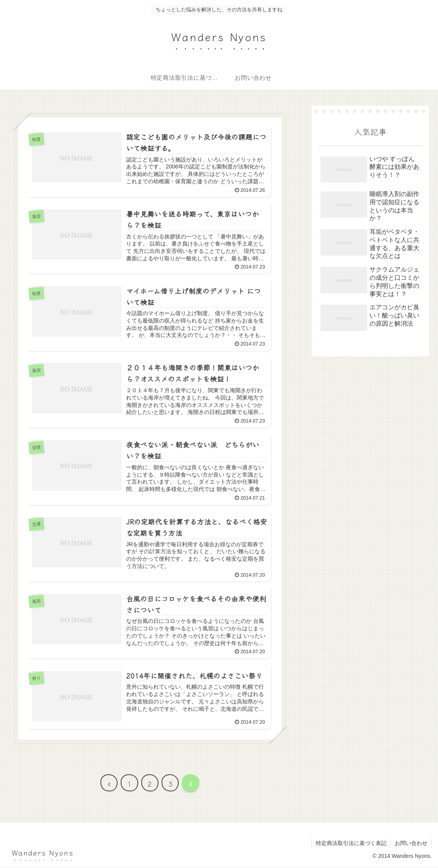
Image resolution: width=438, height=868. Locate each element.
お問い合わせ (411, 844)
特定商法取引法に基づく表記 (351, 844)
